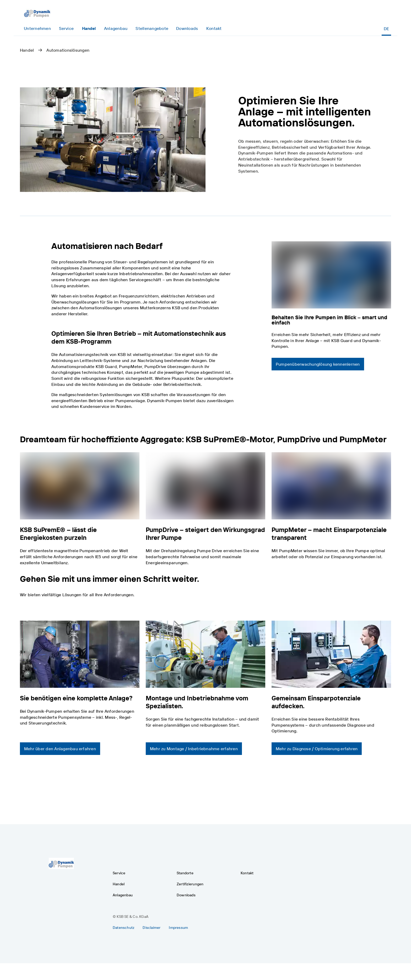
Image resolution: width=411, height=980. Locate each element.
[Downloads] (187, 28)
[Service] (66, 28)
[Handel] (89, 28)
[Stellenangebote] (152, 28)
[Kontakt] (214, 28)
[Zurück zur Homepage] (37, 13)
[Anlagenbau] (116, 28)
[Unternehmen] (37, 28)
